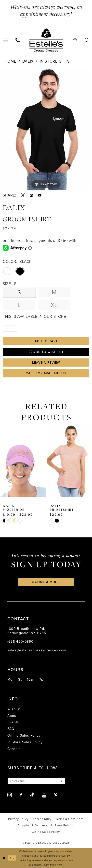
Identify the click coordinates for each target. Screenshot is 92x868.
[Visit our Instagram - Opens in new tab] (10, 795)
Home (10, 61)
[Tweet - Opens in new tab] (23, 195)
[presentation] (23, 461)
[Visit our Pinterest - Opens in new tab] (56, 795)
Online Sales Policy (24, 735)
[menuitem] (18, 40)
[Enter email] (36, 781)
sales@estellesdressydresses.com (37, 650)
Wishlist (14, 709)
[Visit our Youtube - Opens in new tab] (44, 795)
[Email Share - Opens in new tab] (40, 195)
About (12, 716)
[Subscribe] (61, 781)
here (60, 865)
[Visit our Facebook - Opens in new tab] (21, 795)
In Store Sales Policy (25, 742)
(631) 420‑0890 (20, 642)
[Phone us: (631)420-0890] (18, 40)
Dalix (28, 61)
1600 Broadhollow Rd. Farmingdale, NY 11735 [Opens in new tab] (27, 631)
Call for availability (46, 373)
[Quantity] (10, 328)
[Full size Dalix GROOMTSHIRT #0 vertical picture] (46, 129)
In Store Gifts (55, 61)
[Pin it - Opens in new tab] (31, 195)
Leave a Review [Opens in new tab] (46, 363)
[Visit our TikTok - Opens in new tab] (32, 795)
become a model (46, 582)
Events (13, 722)
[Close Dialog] (4, 858)
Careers (14, 749)
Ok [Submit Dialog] (12, 858)
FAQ (11, 729)
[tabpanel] (46, 129)
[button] (75, 40)
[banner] (46, 40)
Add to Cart (46, 341)
